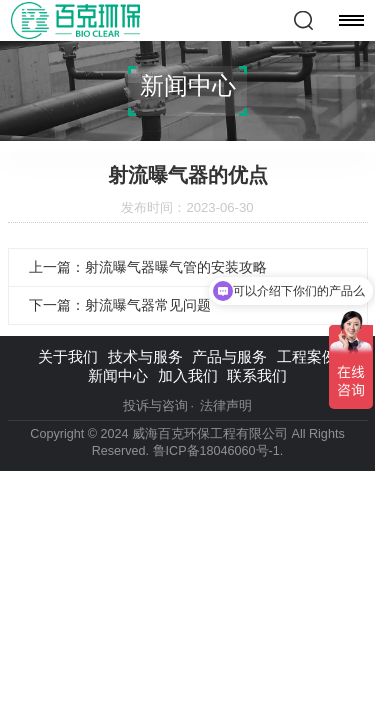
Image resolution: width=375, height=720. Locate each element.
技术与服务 (145, 356)
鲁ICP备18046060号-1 (216, 451)
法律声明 (226, 406)
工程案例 (307, 356)
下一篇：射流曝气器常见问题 (120, 305)
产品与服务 (229, 356)
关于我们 (68, 356)
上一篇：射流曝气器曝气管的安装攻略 (148, 267)
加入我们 (188, 375)
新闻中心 (118, 375)
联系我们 (257, 375)
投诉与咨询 (155, 406)
